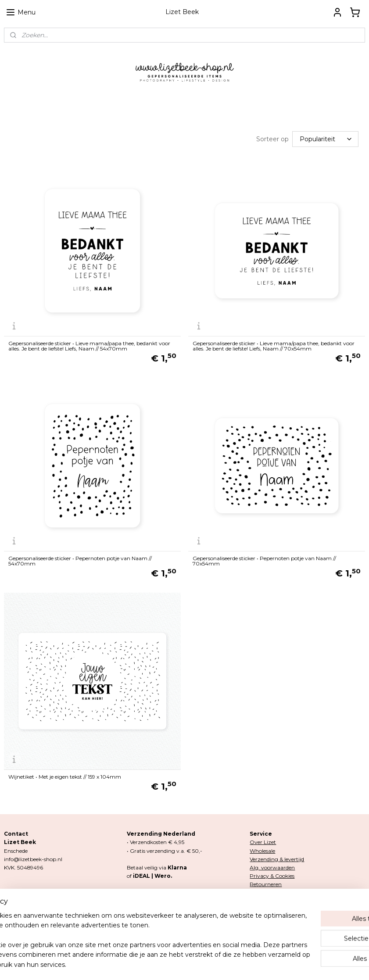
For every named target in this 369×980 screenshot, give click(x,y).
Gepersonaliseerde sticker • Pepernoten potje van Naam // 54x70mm (80, 561)
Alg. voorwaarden (272, 867)
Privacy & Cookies (272, 876)
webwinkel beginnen (196, 964)
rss (163, 964)
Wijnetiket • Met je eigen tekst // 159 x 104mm (65, 777)
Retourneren (266, 884)
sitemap (147, 964)
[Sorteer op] (325, 139)
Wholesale (262, 851)
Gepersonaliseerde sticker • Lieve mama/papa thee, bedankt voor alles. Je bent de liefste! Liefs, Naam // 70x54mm (274, 346)
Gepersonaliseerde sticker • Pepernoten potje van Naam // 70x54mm (264, 561)
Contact (260, 901)
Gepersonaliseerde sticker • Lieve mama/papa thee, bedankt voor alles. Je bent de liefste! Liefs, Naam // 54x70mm (89, 346)
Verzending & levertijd (277, 859)
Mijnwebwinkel (272, 964)
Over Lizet (263, 842)
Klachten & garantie (275, 892)
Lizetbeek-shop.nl (157, 918)
